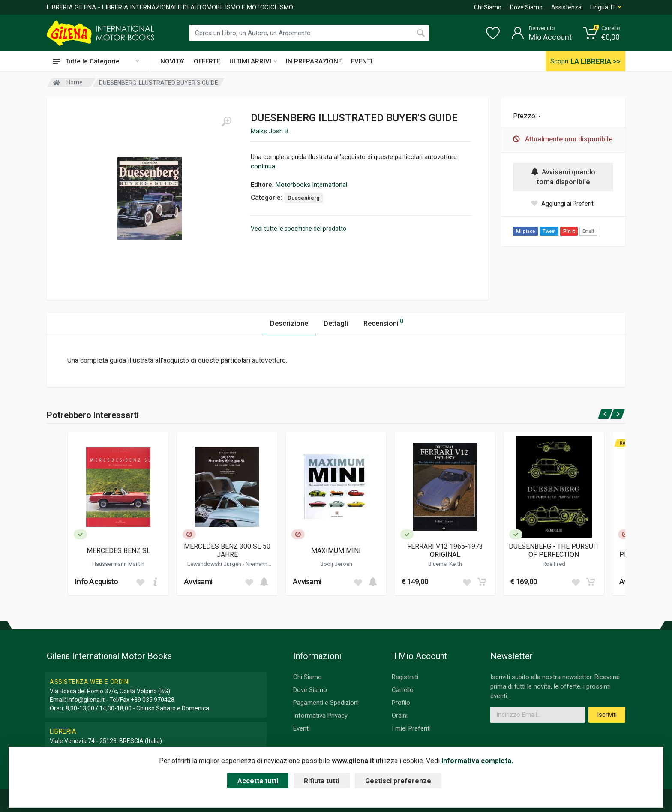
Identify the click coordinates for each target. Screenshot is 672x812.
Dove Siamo (526, 7)
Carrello (403, 690)
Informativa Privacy (320, 716)
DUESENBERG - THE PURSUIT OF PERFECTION (554, 550)
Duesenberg (304, 198)
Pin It (569, 231)
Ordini (400, 716)
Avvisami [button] (198, 582)
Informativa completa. (477, 761)
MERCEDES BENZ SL (118, 551)
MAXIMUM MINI (336, 551)
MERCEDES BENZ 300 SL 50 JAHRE (227, 550)
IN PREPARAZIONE (314, 61)
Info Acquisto (97, 582)
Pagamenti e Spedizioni (326, 703)
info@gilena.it (86, 700)
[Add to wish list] (140, 582)
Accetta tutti (258, 781)
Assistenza (566, 7)
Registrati (405, 677)
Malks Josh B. (270, 131)
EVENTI (362, 61)
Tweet (549, 231)
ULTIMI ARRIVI (253, 61)
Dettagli (336, 323)
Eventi (301, 728)
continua (263, 166)
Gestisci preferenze (398, 781)
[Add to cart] (155, 582)
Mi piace (525, 231)
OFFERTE (207, 61)
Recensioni (383, 322)
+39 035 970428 (153, 700)
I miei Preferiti (411, 728)
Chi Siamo (488, 7)
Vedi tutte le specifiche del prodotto (298, 229)
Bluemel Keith (445, 564)
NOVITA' (172, 61)
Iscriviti (607, 715)
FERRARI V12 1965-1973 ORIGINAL (445, 550)
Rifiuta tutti (322, 781)
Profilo (401, 703)
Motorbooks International (311, 185)
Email (588, 231)
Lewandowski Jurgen (215, 564)
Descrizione (289, 323)
